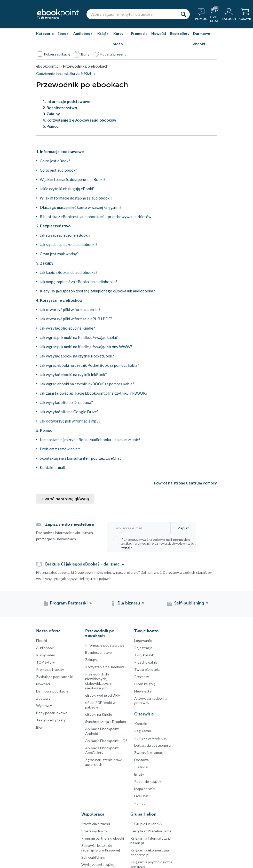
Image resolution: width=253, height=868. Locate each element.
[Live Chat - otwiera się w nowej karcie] (214, 14)
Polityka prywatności (151, 738)
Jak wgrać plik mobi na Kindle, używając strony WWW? (86, 347)
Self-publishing (93, 857)
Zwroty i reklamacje (150, 752)
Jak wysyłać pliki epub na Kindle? (67, 328)
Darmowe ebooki (201, 39)
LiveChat (141, 796)
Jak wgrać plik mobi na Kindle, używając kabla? (79, 337)
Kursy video (118, 39)
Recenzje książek (148, 781)
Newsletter (144, 691)
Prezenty (142, 677)
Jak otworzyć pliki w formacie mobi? (70, 309)
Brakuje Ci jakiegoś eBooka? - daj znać (82, 564)
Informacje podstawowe (105, 645)
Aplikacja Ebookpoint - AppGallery (103, 750)
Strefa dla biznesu (96, 824)
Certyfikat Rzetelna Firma (151, 831)
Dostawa (141, 760)
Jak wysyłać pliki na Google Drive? (69, 412)
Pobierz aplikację (57, 54)
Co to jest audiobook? (58, 170)
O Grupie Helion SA (146, 824)
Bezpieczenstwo (98, 652)
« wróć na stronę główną (65, 499)
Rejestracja (143, 648)
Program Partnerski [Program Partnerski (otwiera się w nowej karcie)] (69, 603)
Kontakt (141, 724)
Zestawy (43, 698)
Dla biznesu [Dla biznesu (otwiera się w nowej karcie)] (129, 603)
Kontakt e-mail (52, 467)
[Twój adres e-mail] (140, 528)
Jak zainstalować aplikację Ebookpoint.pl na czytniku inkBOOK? (94, 393)
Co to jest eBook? (55, 161)
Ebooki (64, 33)
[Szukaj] (183, 14)
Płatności (142, 767)
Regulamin (143, 731)
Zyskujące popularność (54, 677)
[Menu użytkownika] (229, 14)
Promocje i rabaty (50, 669)
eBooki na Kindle (99, 714)
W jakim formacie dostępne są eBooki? (73, 179)
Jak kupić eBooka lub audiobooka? (69, 272)
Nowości (159, 33)
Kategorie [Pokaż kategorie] (45, 33)
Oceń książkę (145, 684)
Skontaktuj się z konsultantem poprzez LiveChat (80, 458)
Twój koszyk (144, 655)
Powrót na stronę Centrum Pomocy (185, 483)
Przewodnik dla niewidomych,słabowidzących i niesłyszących (99, 681)
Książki (103, 33)
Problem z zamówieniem (60, 449)
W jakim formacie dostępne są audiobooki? (76, 198)
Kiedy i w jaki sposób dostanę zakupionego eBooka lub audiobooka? (97, 291)
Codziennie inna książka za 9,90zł (64, 74)
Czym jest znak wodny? (59, 254)
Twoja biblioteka (147, 669)
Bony (85, 54)
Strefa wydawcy (94, 831)
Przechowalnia (146, 662)
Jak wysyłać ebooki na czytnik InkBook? (73, 375)
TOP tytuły (45, 662)
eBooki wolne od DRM (103, 695)
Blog (40, 727)
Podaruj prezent (113, 54)
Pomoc (140, 803)
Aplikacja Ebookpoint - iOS (106, 741)
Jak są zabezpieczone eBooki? (65, 235)
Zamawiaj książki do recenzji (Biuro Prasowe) (101, 848)
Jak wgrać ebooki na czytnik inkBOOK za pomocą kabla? (87, 384)
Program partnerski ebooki (103, 838)
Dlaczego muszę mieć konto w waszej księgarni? (81, 207)
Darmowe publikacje (52, 691)
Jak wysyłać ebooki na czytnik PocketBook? (77, 356)
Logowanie (143, 640)
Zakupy (91, 660)
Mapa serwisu (145, 789)
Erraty (139, 774)
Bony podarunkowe (52, 713)
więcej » (127, 547)
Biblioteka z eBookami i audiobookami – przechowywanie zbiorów (96, 217)
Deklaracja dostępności (153, 745)
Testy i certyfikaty (51, 720)
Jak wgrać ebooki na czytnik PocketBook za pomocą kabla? (89, 365)
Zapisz (183, 528)
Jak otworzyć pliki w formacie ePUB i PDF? (76, 319)
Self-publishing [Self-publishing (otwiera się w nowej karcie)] (189, 603)
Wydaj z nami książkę (98, 865)
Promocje (139, 33)
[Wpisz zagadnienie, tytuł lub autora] (132, 14)
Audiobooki (83, 33)
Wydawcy (44, 706)
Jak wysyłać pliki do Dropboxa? (66, 402)
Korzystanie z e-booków (105, 667)
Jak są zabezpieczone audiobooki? (69, 244)
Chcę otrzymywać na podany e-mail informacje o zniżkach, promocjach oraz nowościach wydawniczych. (155, 543)
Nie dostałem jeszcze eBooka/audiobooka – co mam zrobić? (90, 440)
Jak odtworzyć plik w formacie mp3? (70, 421)
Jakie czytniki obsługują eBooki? (67, 189)
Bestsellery (180, 33)
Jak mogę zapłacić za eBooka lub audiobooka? (79, 282)
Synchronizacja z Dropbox (106, 722)
